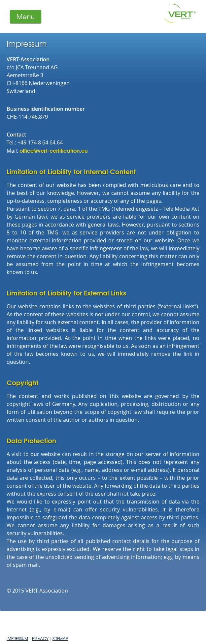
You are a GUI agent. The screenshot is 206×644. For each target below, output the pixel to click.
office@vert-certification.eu (54, 150)
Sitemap (60, 638)
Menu (26, 16)
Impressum (17, 638)
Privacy (40, 638)
